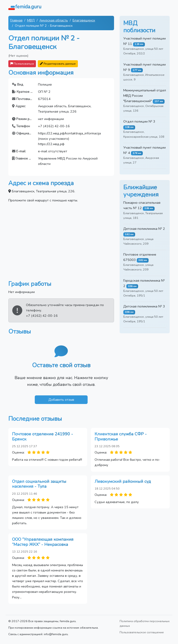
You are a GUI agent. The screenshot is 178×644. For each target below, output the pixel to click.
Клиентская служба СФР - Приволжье (121, 437)
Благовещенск (84, 20)
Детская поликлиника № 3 (144, 306)
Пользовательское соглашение (142, 632)
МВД (31, 20)
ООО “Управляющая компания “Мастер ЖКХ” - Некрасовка (43, 542)
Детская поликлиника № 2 (144, 229)
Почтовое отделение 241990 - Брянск (43, 437)
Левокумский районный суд (123, 481)
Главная (16, 20)
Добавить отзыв (61, 400)
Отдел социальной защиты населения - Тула (39, 484)
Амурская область (54, 20)
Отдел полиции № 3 (139, 121)
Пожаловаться (22, 64)
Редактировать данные (58, 64)
